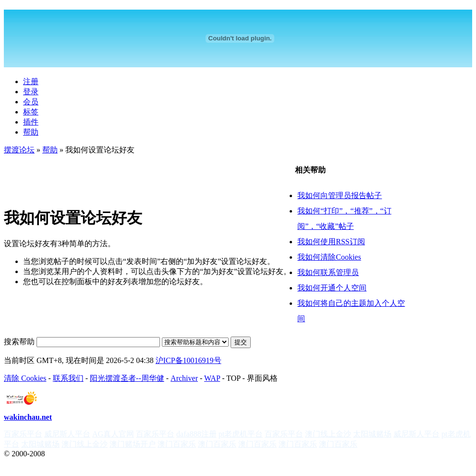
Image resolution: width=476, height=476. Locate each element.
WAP (212, 378)
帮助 (31, 132)
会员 (31, 102)
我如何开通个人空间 (332, 288)
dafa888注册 (196, 434)
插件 (31, 122)
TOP (233, 378)
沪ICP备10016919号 (189, 360)
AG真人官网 (113, 434)
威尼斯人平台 (67, 434)
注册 (31, 81)
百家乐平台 (23, 434)
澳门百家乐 (177, 444)
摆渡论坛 (19, 150)
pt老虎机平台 (241, 434)
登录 (31, 92)
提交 (241, 342)
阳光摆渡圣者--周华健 (127, 378)
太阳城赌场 (372, 434)
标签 (31, 112)
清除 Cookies (25, 378)
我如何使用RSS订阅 (331, 242)
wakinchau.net (28, 417)
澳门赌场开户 (133, 444)
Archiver (184, 378)
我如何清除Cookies (329, 257)
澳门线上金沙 (328, 434)
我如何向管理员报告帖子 (340, 195)
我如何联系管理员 (328, 272)
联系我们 (68, 378)
